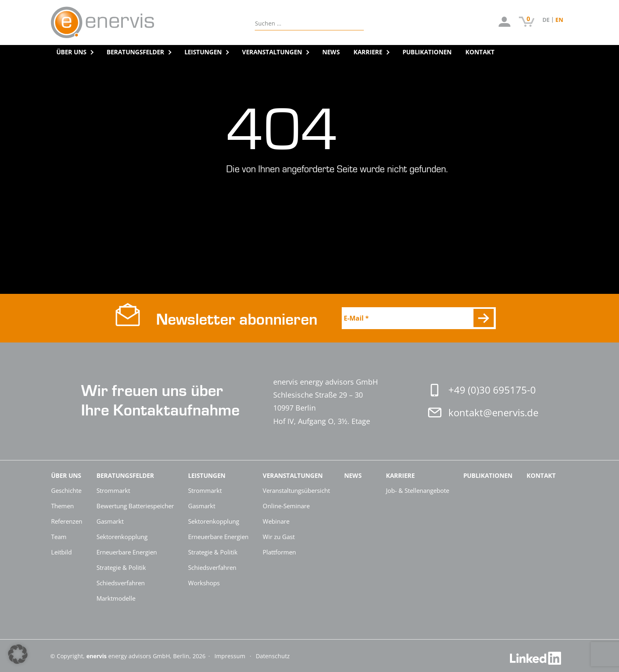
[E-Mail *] (419, 318)
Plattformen (279, 552)
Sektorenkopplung (122, 537)
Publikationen (427, 52)
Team (59, 537)
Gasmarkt (110, 521)
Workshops (204, 583)
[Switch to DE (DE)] (549, 20)
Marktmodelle (116, 598)
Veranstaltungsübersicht (296, 490)
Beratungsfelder (135, 52)
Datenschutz (273, 656)
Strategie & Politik (121, 567)
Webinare (276, 521)
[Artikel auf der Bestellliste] (527, 23)
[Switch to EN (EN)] (559, 20)
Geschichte (66, 490)
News (331, 52)
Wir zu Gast (279, 537)
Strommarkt (113, 490)
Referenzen (67, 521)
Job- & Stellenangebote (418, 490)
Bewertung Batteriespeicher (135, 506)
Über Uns (71, 52)
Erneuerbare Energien (127, 552)
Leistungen (203, 52)
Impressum (231, 656)
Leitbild (61, 552)
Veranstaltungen (272, 52)
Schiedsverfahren (121, 583)
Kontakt (480, 52)
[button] (18, 654)
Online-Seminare (286, 506)
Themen (62, 506)
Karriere (368, 52)
